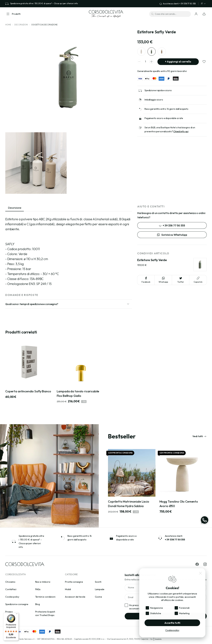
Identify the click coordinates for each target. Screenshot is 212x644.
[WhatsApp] (205, 520)
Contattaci (11, 589)
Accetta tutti (172, 623)
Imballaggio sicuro (154, 100)
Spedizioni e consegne (17, 604)
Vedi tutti (199, 436)
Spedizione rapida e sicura (158, 91)
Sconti (98, 582)
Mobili (68, 589)
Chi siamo (10, 582)
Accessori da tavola (75, 597)
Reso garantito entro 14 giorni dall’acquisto (166, 109)
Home (8, 25)
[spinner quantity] (145, 62)
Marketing (184, 613)
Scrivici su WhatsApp (172, 235)
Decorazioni (21, 25)
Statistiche (156, 613)
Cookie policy (12, 597)
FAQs (38, 589)
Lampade (100, 589)
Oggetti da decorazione (44, 25)
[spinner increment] (151, 62)
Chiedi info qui (181, 131)
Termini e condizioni (45, 597)
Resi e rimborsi (43, 582)
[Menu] (17, 614)
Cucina (98, 597)
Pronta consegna (74, 582)
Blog (38, 604)
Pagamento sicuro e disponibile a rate (164, 118)
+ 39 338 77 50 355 (172, 225)
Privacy (9, 612)
